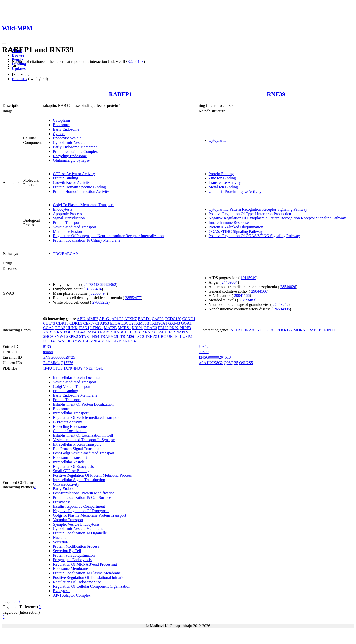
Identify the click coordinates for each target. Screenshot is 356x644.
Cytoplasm (61, 120)
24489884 (230, 282)
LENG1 (97, 328)
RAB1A (49, 332)
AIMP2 (92, 319)
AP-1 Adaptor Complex (72, 595)
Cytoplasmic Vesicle (69, 143)
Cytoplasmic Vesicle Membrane (78, 529)
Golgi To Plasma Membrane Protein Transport (89, 515)
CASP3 (158, 319)
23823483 (247, 300)
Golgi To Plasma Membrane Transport (83, 205)
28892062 (108, 284)
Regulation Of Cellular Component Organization (92, 586)
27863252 (100, 302)
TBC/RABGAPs (66, 254)
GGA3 (60, 328)
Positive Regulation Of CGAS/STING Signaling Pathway (254, 236)
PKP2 (174, 328)
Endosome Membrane (70, 569)
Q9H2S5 (246, 363)
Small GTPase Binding (71, 471)
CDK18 (62, 323)
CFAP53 (102, 323)
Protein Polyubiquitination (74, 555)
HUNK (72, 328)
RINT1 (330, 330)
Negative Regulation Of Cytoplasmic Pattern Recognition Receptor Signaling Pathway (277, 218)
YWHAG (82, 341)
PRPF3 (185, 328)
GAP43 (174, 323)
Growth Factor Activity (71, 183)
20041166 (242, 296)
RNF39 (276, 94)
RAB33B (64, 332)
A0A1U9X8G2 (211, 363)
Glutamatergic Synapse (71, 160)
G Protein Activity (67, 422)
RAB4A (79, 332)
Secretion (60, 542)
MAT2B (110, 328)
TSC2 (140, 337)
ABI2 (81, 319)
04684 (48, 352)
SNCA (48, 337)
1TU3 (58, 368)
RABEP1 (120, 94)
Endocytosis (63, 209)
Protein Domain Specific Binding (79, 187)
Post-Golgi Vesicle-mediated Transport (84, 453)
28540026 (288, 287)
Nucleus (59, 537)
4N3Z (88, 368)
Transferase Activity (225, 183)
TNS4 (94, 337)
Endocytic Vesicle (67, 138)
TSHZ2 (151, 337)
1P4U (47, 368)
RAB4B (93, 332)
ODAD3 (150, 328)
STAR (84, 337)
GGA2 (48, 328)
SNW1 (60, 337)
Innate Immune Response (229, 223)
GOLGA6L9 (270, 330)
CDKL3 (76, 323)
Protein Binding (66, 178)
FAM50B (142, 323)
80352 (204, 346)
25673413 (91, 284)
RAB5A (107, 332)
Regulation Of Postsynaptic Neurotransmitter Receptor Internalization (108, 236)
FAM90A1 (159, 323)
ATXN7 (131, 319)
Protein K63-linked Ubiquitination (236, 227)
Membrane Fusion (67, 231)
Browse (18, 55)
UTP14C (50, 341)
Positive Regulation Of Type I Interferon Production (250, 214)
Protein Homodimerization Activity (81, 191)
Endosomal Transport (70, 458)
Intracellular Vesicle (69, 462)
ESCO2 (127, 323)
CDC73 (49, 323)
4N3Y (78, 368)
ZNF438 (98, 341)
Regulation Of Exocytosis (73, 466)
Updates (19, 68)
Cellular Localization (70, 431)
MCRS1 (124, 328)
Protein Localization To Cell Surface (82, 498)
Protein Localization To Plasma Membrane (87, 573)
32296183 (136, 62)
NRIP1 (137, 328)
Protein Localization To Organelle (80, 533)
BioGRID (20, 79)
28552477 (133, 298)
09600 (204, 352)
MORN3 (300, 330)
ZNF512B (113, 341)
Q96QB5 (231, 363)
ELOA (115, 323)
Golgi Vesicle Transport (72, 386)
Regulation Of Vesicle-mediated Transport (86, 418)
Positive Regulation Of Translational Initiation (90, 577)
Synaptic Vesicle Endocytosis (76, 524)
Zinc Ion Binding (222, 178)
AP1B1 (236, 330)
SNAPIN (181, 332)
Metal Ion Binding (223, 187)
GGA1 (187, 323)
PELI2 (163, 328)
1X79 (68, 368)
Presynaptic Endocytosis (72, 560)
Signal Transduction (69, 218)
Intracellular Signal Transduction (79, 480)
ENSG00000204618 (215, 357)
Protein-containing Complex (75, 151)
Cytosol (59, 134)
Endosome (61, 125)
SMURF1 (165, 332)
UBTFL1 (174, 337)
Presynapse (62, 502)
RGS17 (138, 332)
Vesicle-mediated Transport (75, 227)
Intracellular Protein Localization (79, 378)
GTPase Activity (66, 484)
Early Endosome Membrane (75, 147)
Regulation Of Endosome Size (77, 582)
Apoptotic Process (67, 214)
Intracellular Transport (71, 413)
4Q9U (99, 368)
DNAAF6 (251, 330)
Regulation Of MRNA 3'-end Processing (85, 564)
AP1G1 (105, 319)
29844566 (259, 291)
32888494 (94, 289)
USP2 (187, 337)
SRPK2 (72, 337)
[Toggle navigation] (4, 44)
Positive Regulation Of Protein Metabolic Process (92, 475)
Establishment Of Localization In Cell (83, 435)
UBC (162, 337)
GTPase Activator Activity (74, 174)
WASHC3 (66, 341)
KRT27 (287, 330)
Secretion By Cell (67, 551)
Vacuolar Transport (68, 520)
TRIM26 (127, 337)
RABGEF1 (122, 332)
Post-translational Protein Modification (84, 493)
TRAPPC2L (110, 337)
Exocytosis (62, 591)
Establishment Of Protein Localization (83, 404)
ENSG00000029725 (59, 357)
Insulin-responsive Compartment (79, 506)
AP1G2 (118, 319)
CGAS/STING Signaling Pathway (236, 231)
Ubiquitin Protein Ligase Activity (235, 191)
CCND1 (189, 319)
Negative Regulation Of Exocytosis (81, 511)
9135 (47, 346)
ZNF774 (129, 341)
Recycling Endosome (70, 156)
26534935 (282, 309)
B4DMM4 (51, 363)
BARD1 (144, 319)
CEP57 (89, 323)
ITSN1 (84, 328)
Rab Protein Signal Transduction (79, 449)
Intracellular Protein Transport (77, 444)
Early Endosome (66, 129)
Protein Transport (67, 223)
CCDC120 (173, 319)
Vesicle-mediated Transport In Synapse (84, 440)
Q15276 (67, 363)
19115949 (248, 278)
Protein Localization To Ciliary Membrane (87, 240)
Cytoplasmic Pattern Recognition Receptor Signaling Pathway (258, 209)
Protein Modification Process (76, 546)
